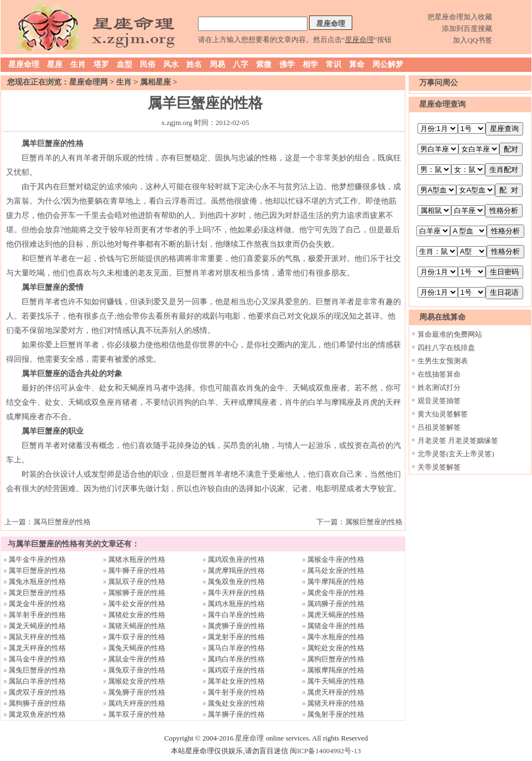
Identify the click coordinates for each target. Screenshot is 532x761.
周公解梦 (388, 64)
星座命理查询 (442, 104)
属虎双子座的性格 (37, 692)
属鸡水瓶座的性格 (236, 604)
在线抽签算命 (439, 374)
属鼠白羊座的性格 (37, 681)
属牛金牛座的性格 (37, 559)
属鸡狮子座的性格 (336, 604)
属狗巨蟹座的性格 (336, 659)
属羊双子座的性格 (137, 714)
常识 (333, 64)
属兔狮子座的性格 (137, 692)
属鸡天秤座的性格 (137, 703)
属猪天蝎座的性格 (137, 626)
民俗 (148, 64)
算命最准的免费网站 (450, 334)
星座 (55, 64)
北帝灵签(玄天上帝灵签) (456, 454)
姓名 (194, 64)
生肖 (78, 64)
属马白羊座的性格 (236, 648)
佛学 (287, 64)
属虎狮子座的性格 (236, 626)
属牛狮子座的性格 (137, 570)
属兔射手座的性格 (336, 714)
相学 (310, 64)
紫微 (264, 64)
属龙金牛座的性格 (37, 604)
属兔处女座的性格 (236, 703)
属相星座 (155, 82)
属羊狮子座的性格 (236, 714)
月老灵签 (432, 441)
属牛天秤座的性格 (236, 593)
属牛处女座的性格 (137, 604)
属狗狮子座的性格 (37, 703)
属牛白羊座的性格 (236, 615)
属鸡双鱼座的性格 (236, 559)
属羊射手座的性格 (37, 615)
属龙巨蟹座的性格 (37, 593)
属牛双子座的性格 (137, 637)
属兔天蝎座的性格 (137, 648)
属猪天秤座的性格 (336, 703)
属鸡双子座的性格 (236, 670)
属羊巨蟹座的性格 (37, 570)
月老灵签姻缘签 (473, 441)
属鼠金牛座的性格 (137, 659)
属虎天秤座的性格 (336, 692)
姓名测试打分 (439, 387)
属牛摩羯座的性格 (336, 582)
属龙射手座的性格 (236, 637)
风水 (171, 64)
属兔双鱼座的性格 (236, 582)
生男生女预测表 (443, 361)
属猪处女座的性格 (137, 615)
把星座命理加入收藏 (460, 17)
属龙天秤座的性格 (37, 648)
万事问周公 (439, 83)
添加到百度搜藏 (467, 28)
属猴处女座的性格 (137, 681)
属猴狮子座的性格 (137, 593)
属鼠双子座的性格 (137, 582)
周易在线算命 (442, 317)
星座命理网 (88, 82)
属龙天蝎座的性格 (37, 626)
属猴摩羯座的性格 (336, 670)
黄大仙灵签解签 (443, 414)
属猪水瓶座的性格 (137, 559)
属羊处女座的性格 (236, 681)
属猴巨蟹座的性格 (374, 522)
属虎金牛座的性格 (336, 593)
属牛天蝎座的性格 (336, 681)
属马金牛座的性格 (37, 659)
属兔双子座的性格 (137, 670)
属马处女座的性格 (336, 570)
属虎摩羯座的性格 (236, 570)
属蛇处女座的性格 (336, 648)
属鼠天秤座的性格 (37, 637)
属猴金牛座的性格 (336, 559)
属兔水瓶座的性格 (37, 582)
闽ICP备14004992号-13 (325, 751)
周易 (217, 64)
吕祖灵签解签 (439, 427)
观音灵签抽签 (439, 401)
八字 (241, 64)
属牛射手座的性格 (236, 692)
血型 (124, 64)
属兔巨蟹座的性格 (37, 670)
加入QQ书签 (473, 40)
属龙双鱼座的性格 (37, 714)
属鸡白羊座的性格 (236, 659)
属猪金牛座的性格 (336, 626)
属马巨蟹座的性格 (62, 522)
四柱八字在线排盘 (446, 348)
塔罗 (101, 64)
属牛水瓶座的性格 (336, 637)
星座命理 (24, 64)
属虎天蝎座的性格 (336, 615)
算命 (357, 64)
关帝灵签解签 (439, 467)
